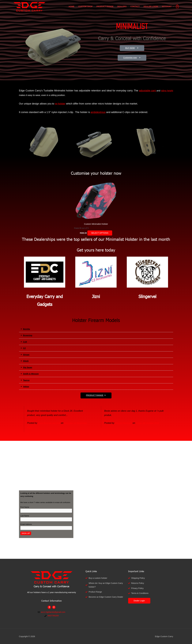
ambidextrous (98, 112)
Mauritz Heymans (124, 422)
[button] (96, 329)
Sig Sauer (28, 367)
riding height (167, 91)
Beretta (27, 329)
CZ (24, 348)
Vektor (26, 386)
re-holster (60, 104)
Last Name (25, 515)
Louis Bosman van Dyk (49, 422)
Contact (135, 8)
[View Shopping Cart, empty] (177, 8)
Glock (26, 361)
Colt (25, 342)
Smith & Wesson (31, 373)
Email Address (26, 524)
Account (167, 8)
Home (72, 8)
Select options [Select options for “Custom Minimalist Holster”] (100, 233)
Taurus (26, 380)
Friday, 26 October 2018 (149, 422)
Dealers (122, 8)
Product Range (105, 8)
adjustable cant (148, 91)
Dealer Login (151, 8)
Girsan (26, 354)
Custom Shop (85, 8)
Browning (28, 335)
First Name (25, 507)
